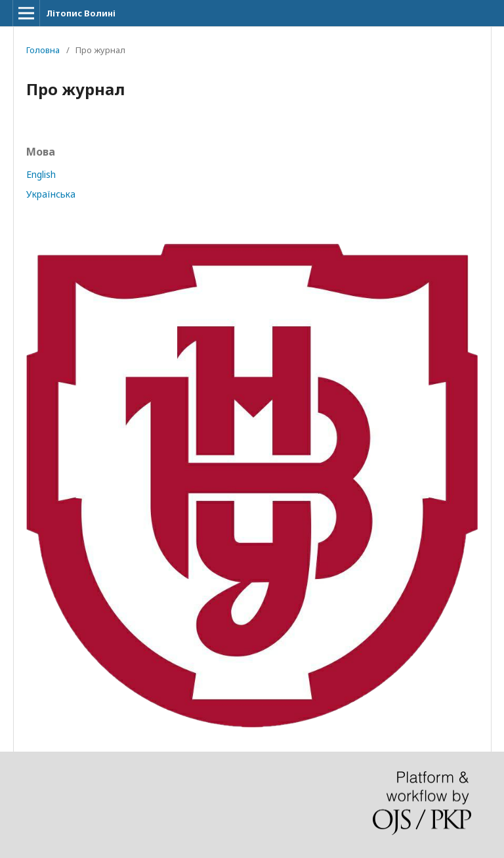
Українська (51, 194)
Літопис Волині (81, 13)
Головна (43, 50)
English (41, 174)
